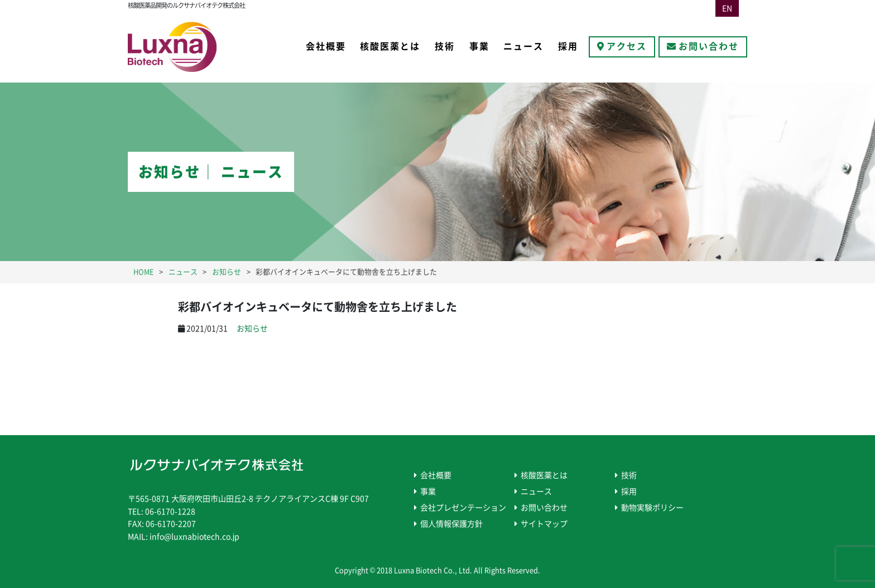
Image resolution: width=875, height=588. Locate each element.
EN (727, 8)
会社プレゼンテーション (463, 508)
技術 (445, 46)
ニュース (523, 46)
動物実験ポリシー (652, 508)
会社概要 (326, 46)
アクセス (627, 46)
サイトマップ (544, 524)
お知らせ (252, 329)
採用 (568, 46)
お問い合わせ (709, 46)
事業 (479, 46)
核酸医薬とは (390, 46)
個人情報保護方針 (451, 524)
